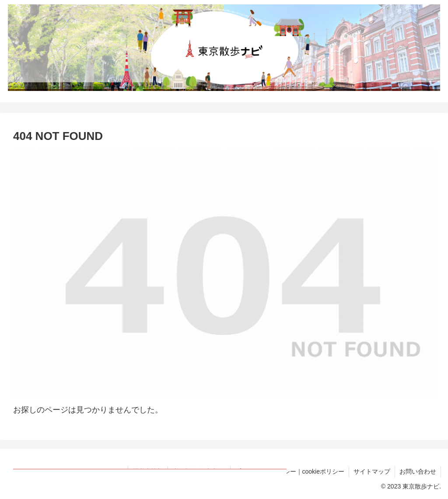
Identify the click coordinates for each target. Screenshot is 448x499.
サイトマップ (372, 471)
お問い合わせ (418, 471)
